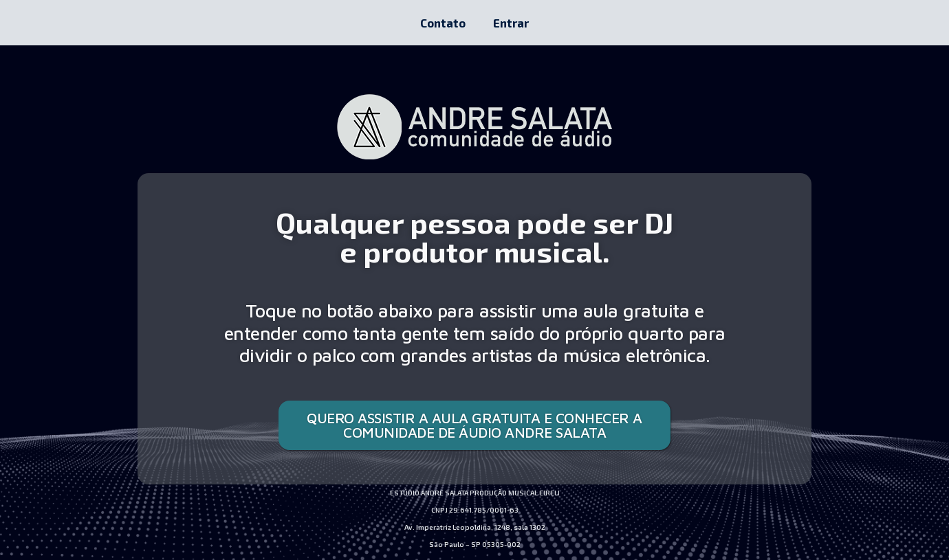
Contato (443, 23)
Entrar (511, 23)
